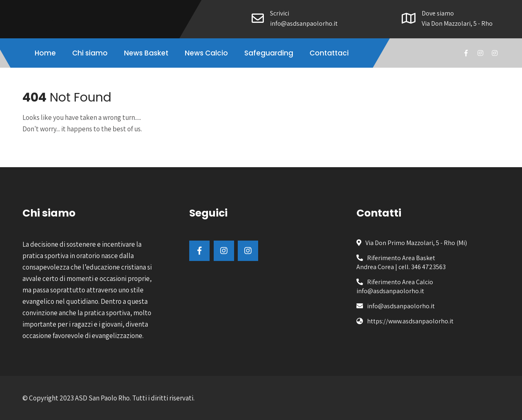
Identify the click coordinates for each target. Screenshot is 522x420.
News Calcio (206, 53)
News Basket (146, 53)
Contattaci (329, 53)
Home (45, 53)
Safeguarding (269, 53)
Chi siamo (90, 53)
